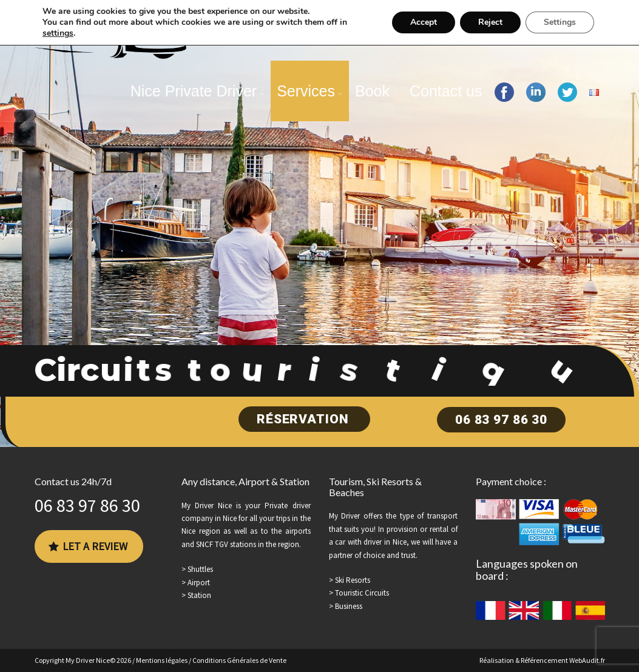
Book (372, 91)
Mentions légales (162, 660)
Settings (560, 22)
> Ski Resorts (350, 580)
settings (58, 33)
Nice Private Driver (194, 91)
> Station (196, 595)
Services (306, 91)
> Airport (196, 583)
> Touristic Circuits (359, 593)
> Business (346, 606)
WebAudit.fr (587, 660)
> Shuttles (197, 569)
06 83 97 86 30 (501, 420)
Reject (490, 22)
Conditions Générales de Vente (239, 660)
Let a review (88, 546)
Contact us (446, 91)
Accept (424, 22)
